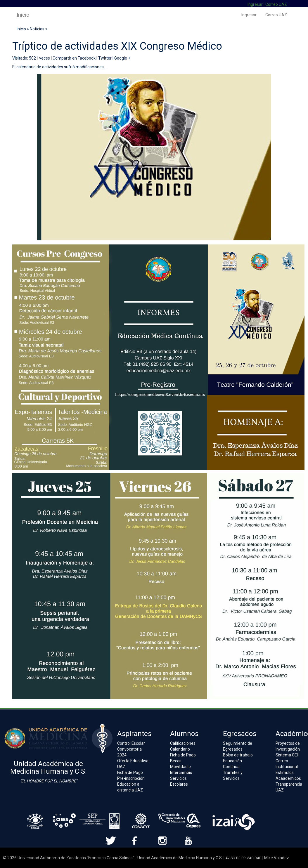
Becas (176, 761)
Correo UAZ (276, 4)
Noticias (37, 29)
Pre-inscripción (131, 778)
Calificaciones (183, 743)
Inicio (23, 15)
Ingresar (255, 4)
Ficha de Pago (130, 772)
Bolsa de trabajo (238, 755)
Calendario (180, 749)
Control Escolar (131, 743)
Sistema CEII (287, 755)
